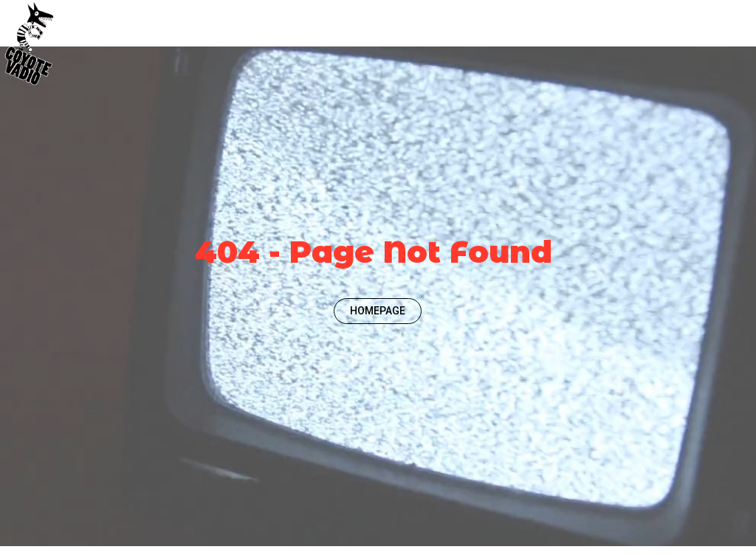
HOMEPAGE (378, 311)
